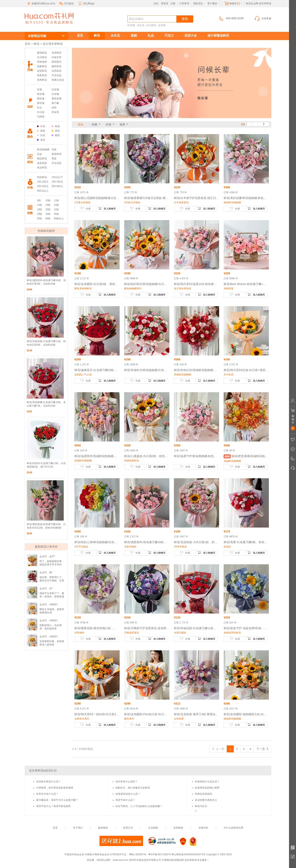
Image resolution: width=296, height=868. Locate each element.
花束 (54, 149)
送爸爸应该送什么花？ (128, 794)
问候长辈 (57, 57)
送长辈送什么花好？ (127, 782)
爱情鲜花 (42, 53)
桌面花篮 (42, 163)
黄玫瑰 (41, 103)
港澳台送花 (58, 80)
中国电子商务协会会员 (97, 854)
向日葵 (41, 112)
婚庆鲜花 (57, 66)
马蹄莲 (41, 117)
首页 (80, 35)
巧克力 (169, 35)
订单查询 (184, 3)
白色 (41, 135)
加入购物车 (107, 208)
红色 (41, 126)
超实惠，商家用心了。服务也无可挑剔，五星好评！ (52, 581)
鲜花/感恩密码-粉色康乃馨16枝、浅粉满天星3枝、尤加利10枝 (46, 282)
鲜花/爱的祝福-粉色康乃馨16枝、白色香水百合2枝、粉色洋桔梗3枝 (46, 526)
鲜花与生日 (201, 806)
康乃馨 (55, 103)
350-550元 (43, 186)
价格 (109, 124)
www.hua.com (121, 860)
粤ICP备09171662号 (159, 854)
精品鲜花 (42, 159)
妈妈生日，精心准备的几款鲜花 (133, 788)
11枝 (56, 200)
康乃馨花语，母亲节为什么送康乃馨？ (57, 800)
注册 (173, 3)
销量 (95, 124)
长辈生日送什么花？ (47, 794)
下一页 (262, 749)
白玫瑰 (55, 94)
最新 (123, 124)
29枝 (40, 214)
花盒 (39, 154)
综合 (81, 124)
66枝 (48, 218)
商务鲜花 (42, 75)
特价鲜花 (42, 177)
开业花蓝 (57, 163)
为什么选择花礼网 (233, 828)
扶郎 (54, 108)
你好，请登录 (161, 3)
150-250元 (43, 182)
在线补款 (203, 828)
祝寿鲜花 (42, 80)
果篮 (54, 159)
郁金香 (55, 112)
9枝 (39, 200)
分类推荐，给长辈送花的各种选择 (55, 788)
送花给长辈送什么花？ (49, 782)
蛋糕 (134, 35)
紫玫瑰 (41, 99)
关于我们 (78, 828)
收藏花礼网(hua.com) (41, 3)
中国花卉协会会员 (74, 854)
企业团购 (153, 828)
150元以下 (57, 177)
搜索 (185, 19)
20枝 (48, 209)
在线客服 (263, 18)
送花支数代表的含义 (206, 800)
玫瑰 (39, 90)
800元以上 (43, 191)
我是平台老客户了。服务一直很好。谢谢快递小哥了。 (52, 597)
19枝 (40, 209)
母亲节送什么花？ (125, 800)
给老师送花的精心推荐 (207, 788)
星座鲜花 (57, 154)
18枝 (56, 205)
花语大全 (191, 35)
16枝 (48, 205)
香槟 (41, 131)
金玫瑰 (162, 25)
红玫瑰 (131, 25)
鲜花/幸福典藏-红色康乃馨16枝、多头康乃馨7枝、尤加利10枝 (46, 404)
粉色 (56, 126)
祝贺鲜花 (42, 71)
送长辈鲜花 (43, 26)
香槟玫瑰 (57, 99)
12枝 (40, 205)
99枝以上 (59, 218)
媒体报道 (103, 828)
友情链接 (178, 828)
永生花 (141, 25)
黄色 (56, 131)
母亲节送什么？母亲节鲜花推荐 (53, 806)
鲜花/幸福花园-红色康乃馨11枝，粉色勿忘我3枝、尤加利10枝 (46, 343)
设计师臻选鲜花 (218, 35)
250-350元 (57, 182)
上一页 (218, 749)
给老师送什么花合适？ (207, 782)
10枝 (48, 200)
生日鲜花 (151, 25)
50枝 (40, 218)
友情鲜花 (57, 53)
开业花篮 (57, 75)
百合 (39, 108)
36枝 (56, 214)
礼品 (151, 35)
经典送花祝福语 (203, 794)
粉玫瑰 (41, 94)
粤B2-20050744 (138, 854)
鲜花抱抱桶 (43, 149)
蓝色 (41, 140)
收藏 (86, 208)
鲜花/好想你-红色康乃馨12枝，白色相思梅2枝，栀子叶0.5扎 (46, 465)
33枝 (48, 214)
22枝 (56, 209)
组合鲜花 (42, 168)
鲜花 (97, 35)
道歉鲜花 (42, 66)
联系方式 (128, 828)
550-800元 (57, 186)
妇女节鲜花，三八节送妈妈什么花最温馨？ (139, 806)
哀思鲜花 (57, 71)
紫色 (56, 135)
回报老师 (42, 62)
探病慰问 (57, 62)
